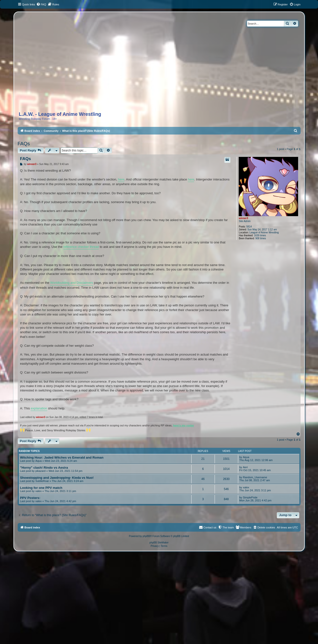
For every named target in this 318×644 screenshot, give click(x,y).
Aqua (39, 461)
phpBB (146, 536)
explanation (39, 408)
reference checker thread (81, 247)
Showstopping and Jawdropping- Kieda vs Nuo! (57, 478)
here (121, 179)
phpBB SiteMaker (159, 543)
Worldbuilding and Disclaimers (72, 283)
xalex (39, 491)
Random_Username (255, 477)
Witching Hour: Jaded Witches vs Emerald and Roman (62, 457)
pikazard (41, 471)
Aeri (245, 467)
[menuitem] (41, 4)
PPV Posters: (30, 498)
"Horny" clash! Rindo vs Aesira (44, 468)
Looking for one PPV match (41, 488)
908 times (261, 238)
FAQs (24, 144)
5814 (249, 227)
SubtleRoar (42, 481)
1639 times (260, 235)
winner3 (243, 218)
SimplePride (250, 497)
